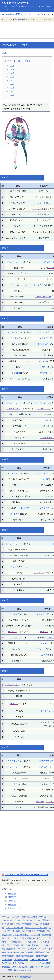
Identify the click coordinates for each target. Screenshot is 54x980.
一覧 (11, 19)
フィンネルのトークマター (16, 45)
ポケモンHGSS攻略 (11, 917)
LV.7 (12, 88)
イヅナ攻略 (7, 960)
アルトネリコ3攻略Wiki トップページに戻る (26, 875)
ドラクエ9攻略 (13, 945)
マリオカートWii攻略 (27, 949)
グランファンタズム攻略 (36, 928)
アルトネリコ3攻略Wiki (15, 3)
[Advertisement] (27, 30)
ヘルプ (31, 19)
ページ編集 (43, 19)
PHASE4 (12, 904)
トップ (5, 19)
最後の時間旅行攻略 (25, 956)
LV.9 (12, 95)
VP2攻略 (41, 931)
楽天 (47, 967)
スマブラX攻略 (29, 931)
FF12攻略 (25, 945)
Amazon (40, 967)
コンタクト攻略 (21, 960)
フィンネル (41, 197)
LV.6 (12, 84)
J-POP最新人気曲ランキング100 (17, 970)
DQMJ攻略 (35, 935)
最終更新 (18, 19)
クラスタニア (23, 508)
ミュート (42, 203)
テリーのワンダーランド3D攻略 (20, 938)
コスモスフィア (12, 262)
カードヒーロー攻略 (39, 960)
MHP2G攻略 (13, 952)
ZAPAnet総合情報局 (11, 14)
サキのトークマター (17, 908)
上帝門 (42, 367)
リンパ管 (45, 479)
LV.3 (12, 73)
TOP (4, 52)
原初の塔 (45, 655)
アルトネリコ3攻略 (15, 928)
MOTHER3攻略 (9, 949)
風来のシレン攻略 (40, 945)
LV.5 (12, 80)
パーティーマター (43, 296)
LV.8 (12, 91)
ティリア (14, 567)
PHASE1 (12, 893)
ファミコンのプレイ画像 (23, 967)
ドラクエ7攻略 (30, 942)
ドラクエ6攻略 (15, 942)
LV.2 (12, 69)
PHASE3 (12, 901)
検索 (25, 19)
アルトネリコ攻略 (24, 924)
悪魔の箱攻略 (8, 956)
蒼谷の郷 (16, 373)
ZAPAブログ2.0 (9, 963)
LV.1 (12, 66)
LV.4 (12, 77)
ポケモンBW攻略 (29, 917)
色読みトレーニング (27, 963)
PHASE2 (12, 897)
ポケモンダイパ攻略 (23, 920)
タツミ (15, 279)
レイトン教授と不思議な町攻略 (35, 952)
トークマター (42, 643)
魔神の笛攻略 (42, 956)
